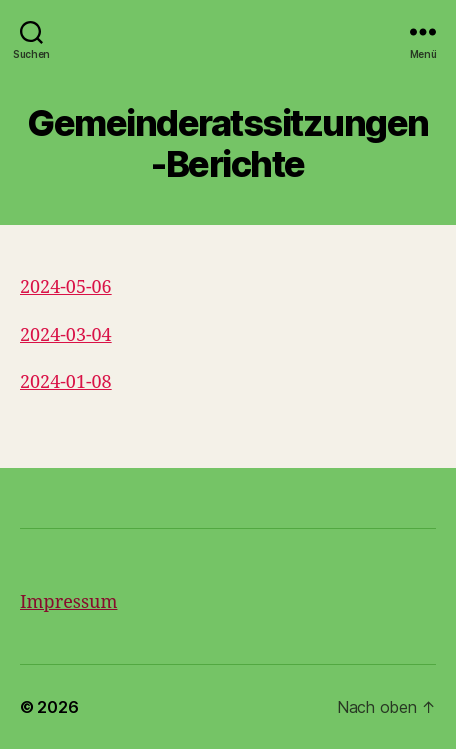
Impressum (68, 602)
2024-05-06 (66, 287)
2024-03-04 (66, 335)
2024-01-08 (66, 382)
